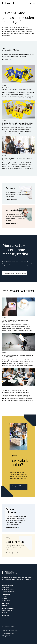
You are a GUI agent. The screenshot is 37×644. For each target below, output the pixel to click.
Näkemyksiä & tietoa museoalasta (17, 487)
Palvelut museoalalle (13, 199)
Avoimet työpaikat (12, 223)
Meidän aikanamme (12, 528)
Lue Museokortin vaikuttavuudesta (15, 273)
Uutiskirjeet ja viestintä (13, 553)
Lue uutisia (6, 60)
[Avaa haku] (30, 3)
